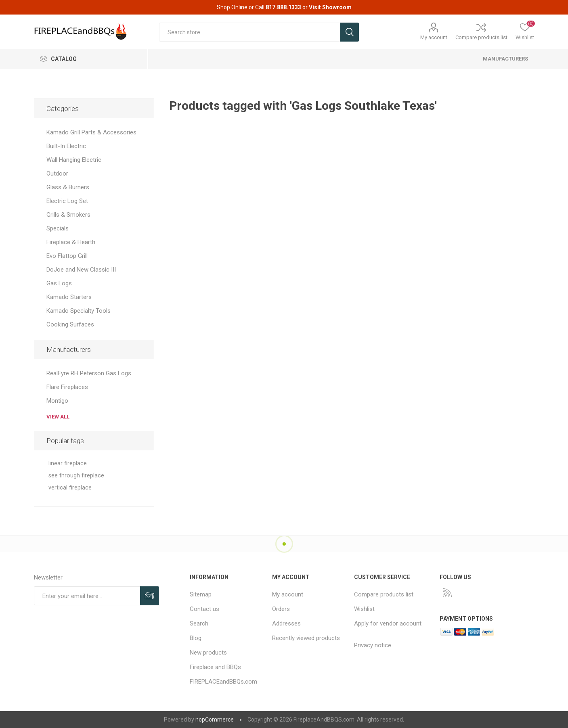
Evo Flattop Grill (67, 256)
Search (199, 623)
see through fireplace (76, 476)
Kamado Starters (69, 297)
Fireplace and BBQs (215, 667)
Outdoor (57, 174)
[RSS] (447, 593)
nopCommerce (215, 720)
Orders (281, 609)
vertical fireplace (70, 488)
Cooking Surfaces (70, 324)
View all (58, 417)
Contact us (204, 609)
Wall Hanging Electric (74, 160)
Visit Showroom (330, 7)
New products (208, 653)
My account (434, 37)
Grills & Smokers (68, 215)
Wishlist (364, 609)
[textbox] (249, 32)
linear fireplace (68, 463)
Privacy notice (373, 645)
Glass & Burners (68, 187)
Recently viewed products (306, 638)
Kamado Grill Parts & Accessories (91, 132)
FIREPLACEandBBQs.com (223, 682)
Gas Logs (59, 283)
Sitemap (201, 594)
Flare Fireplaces (67, 387)
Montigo (57, 401)
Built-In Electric (66, 146)
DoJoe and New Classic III (81, 270)
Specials (58, 228)
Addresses (286, 623)
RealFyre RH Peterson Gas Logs (89, 373)
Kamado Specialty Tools (79, 311)
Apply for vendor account (388, 623)
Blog (196, 638)
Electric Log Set (67, 201)
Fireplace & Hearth (71, 242)
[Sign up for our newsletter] (87, 596)
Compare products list (481, 37)
